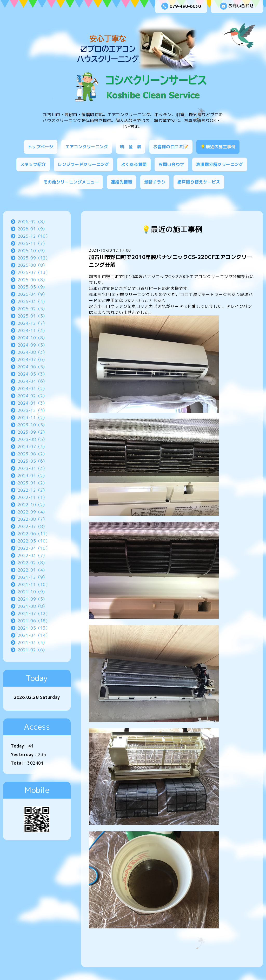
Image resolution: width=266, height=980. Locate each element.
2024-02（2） (32, 396)
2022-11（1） (32, 497)
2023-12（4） (32, 410)
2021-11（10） (34, 584)
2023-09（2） (32, 432)
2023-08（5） (32, 439)
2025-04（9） (32, 294)
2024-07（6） (32, 359)
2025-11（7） (32, 243)
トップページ (41, 147)
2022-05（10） (34, 541)
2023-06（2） (32, 454)
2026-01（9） (32, 229)
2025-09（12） (34, 258)
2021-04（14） (34, 635)
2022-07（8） (32, 526)
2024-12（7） (32, 323)
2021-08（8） (32, 606)
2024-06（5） (32, 367)
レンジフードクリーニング (83, 164)
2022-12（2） (32, 490)
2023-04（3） (32, 468)
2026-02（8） (32, 222)
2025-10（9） (32, 251)
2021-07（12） (34, 614)
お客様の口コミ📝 (171, 147)
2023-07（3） (32, 447)
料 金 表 (131, 147)
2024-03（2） (32, 389)
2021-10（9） (32, 592)
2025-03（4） (32, 301)
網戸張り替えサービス (199, 182)
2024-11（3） (32, 330)
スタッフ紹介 (33, 164)
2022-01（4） (32, 570)
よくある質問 (134, 164)
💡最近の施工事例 (218, 147)
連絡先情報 (122, 182)
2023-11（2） (32, 418)
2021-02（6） (32, 650)
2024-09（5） (32, 345)
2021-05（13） (34, 628)
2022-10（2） (32, 505)
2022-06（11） (34, 534)
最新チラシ (155, 182)
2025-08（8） (32, 265)
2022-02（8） (32, 563)
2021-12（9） (32, 577)
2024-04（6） (32, 381)
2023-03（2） (32, 476)
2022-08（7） (32, 519)
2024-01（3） (32, 403)
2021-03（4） (32, 643)
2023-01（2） (32, 483)
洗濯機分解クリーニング (220, 164)
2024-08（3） (32, 352)
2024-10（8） (32, 338)
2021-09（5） (32, 599)
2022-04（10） (34, 548)
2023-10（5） (32, 425)
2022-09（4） (32, 512)
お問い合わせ (237, 6)
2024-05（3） (32, 374)
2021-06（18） (34, 621)
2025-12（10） (34, 236)
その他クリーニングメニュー (71, 182)
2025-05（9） (32, 287)
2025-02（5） (32, 309)
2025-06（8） (32, 280)
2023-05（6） (32, 461)
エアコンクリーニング (87, 147)
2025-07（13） (34, 272)
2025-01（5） (32, 316)
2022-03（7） (32, 555)
